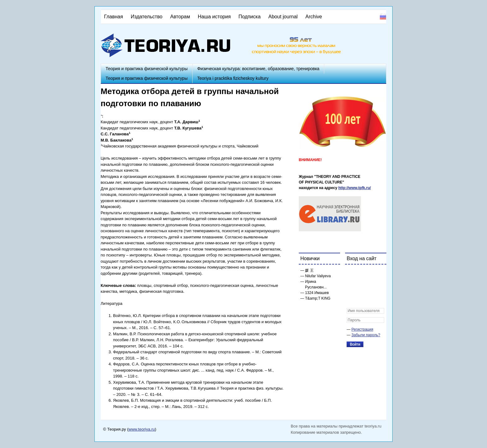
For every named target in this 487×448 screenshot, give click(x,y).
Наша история (214, 17)
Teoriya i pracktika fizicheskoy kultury (233, 78)
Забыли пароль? (366, 335)
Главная (114, 17)
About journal (283, 17)
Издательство (147, 17)
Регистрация (362, 329)
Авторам (180, 17)
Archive (314, 17)
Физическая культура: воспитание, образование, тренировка (258, 69)
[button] (352, 273)
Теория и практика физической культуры (147, 69)
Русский (383, 16)
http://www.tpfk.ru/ (355, 188)
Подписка (250, 17)
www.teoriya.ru (142, 429)
